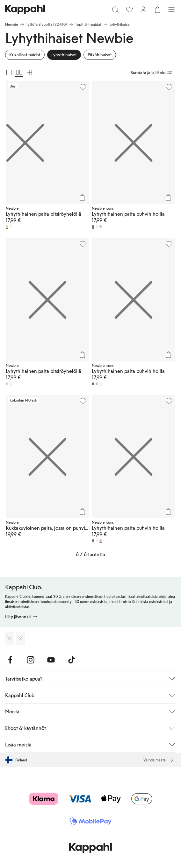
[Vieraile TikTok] (71, 660)
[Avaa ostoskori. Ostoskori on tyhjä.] (157, 10)
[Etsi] (115, 10)
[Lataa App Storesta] (9, 638)
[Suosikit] (129, 10)
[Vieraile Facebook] (10, 660)
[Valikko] (171, 10)
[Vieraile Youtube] (51, 660)
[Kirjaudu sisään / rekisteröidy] (143, 10)
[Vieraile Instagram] (31, 660)
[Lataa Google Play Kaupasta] (21, 638)
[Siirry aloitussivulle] (25, 10)
